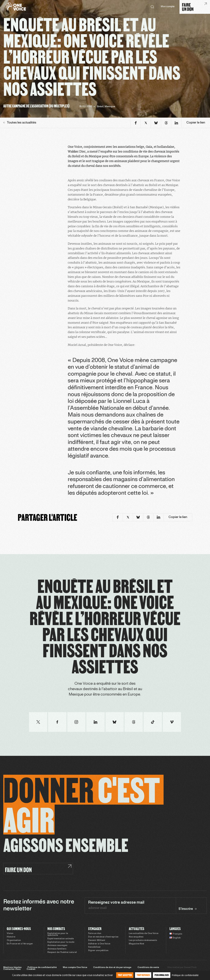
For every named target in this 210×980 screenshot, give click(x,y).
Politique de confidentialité (42, 968)
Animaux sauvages (57, 946)
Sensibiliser (94, 947)
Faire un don (95, 934)
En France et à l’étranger (20, 944)
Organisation (14, 940)
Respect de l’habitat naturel (62, 952)
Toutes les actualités (20, 123)
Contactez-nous (12, 969)
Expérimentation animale (61, 939)
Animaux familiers (57, 949)
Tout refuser (143, 975)
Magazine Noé (136, 944)
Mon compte (168, 7)
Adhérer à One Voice (99, 944)
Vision (10, 934)
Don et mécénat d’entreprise (103, 937)
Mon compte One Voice (75, 968)
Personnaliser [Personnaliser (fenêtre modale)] (162, 975)
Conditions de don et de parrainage (112, 968)
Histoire (11, 937)
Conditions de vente (148, 968)
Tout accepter (125, 975)
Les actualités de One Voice (144, 934)
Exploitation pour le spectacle (58, 934)
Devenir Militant (97, 940)
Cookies (31, 969)
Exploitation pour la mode (61, 942)
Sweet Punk (190, 968)
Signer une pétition (98, 951)
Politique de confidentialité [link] (185, 975)
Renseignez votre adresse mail (116, 903)
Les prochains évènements (143, 940)
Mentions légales (12, 968)
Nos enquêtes (136, 937)
